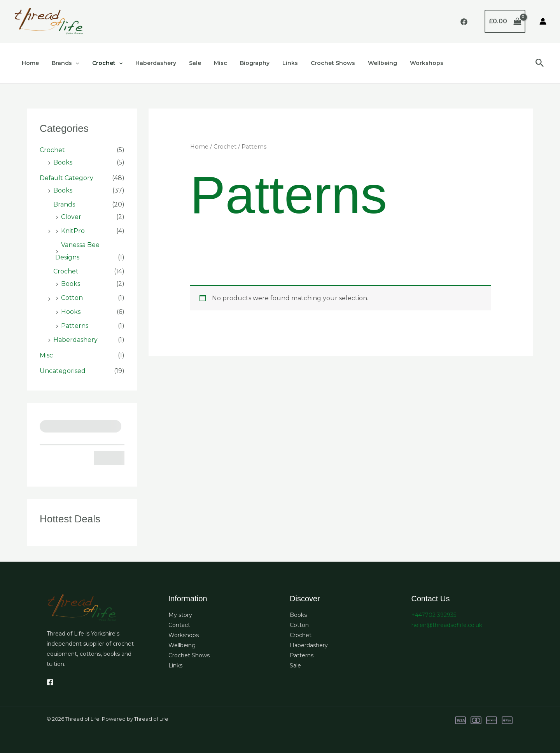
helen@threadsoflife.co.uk (447, 625)
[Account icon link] (543, 21)
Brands (63, 63)
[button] (73, 63)
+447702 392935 (434, 615)
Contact (179, 625)
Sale (186, 63)
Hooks (71, 312)
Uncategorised (63, 371)
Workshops (406, 63)
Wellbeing (364, 63)
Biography (242, 63)
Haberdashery (149, 63)
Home (30, 63)
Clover (71, 217)
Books (63, 162)
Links (276, 63)
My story (180, 615)
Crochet (102, 63)
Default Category (67, 178)
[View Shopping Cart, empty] (505, 21)
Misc (210, 63)
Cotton (72, 298)
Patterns (75, 326)
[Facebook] (464, 22)
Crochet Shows (317, 63)
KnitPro (73, 231)
